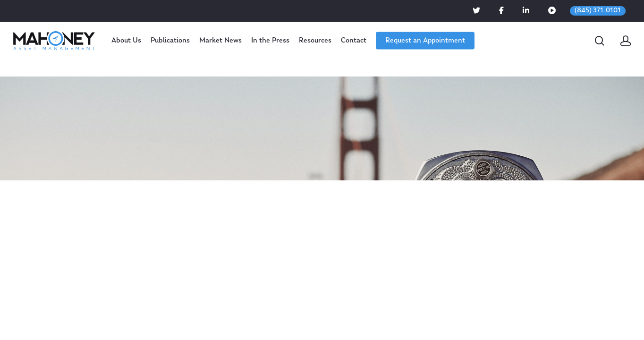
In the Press (270, 41)
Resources (315, 41)
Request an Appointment (425, 41)
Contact (354, 41)
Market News (220, 41)
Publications (170, 41)
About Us (126, 41)
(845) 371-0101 (598, 11)
